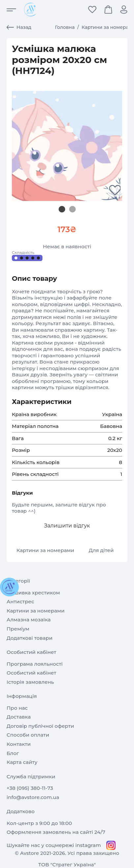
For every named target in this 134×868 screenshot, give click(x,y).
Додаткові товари (29, 638)
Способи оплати (28, 735)
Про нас (17, 708)
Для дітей (101, 550)
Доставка (19, 717)
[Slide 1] (72, 209)
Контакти (19, 744)
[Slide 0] (62, 209)
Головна (65, 27)
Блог (13, 753)
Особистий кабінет (31, 673)
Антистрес (20, 601)
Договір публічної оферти (40, 726)
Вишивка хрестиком (33, 593)
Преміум (18, 629)
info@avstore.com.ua (33, 797)
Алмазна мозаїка (29, 620)
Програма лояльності (35, 664)
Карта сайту (22, 762)
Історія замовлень (30, 682)
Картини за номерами (45, 550)
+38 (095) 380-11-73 (30, 788)
